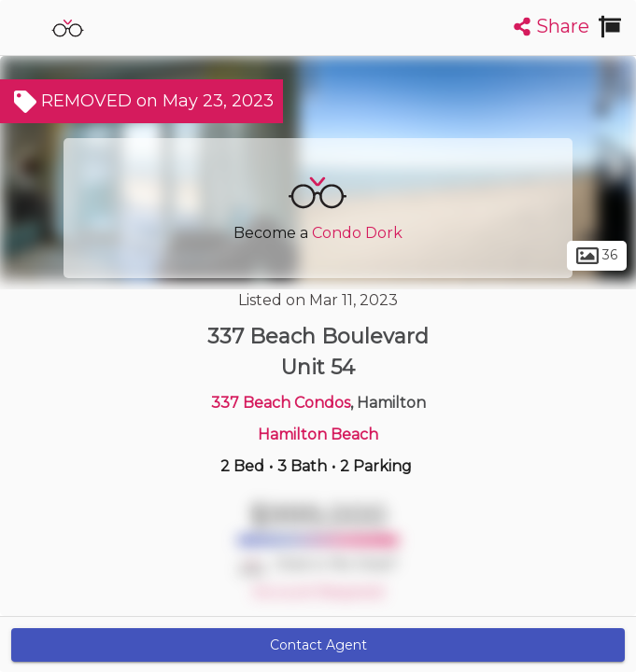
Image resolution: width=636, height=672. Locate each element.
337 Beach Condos (281, 403)
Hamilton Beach (318, 434)
